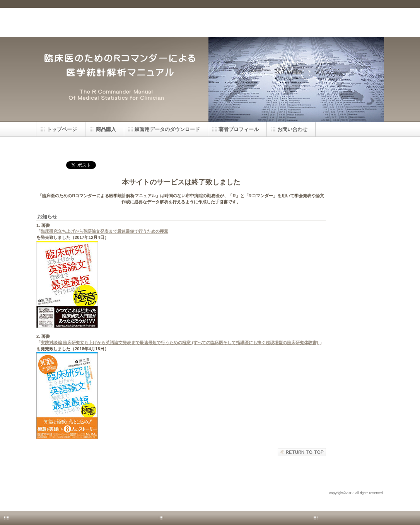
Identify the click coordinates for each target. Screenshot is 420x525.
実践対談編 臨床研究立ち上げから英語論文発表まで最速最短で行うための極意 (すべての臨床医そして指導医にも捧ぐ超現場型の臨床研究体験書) (180, 343)
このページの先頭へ (302, 452)
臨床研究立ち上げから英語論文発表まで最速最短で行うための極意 (104, 231)
